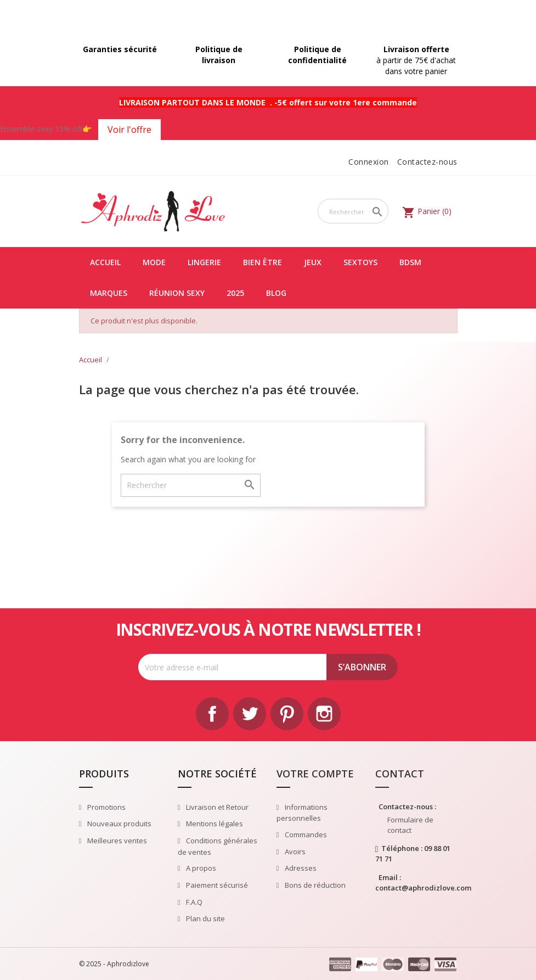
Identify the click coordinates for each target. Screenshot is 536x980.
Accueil (105, 262)
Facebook (212, 714)
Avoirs (294, 852)
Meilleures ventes (116, 841)
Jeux (313, 262)
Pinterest (287, 714)
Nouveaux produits (119, 824)
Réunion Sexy (177, 293)
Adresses (300, 868)
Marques (109, 293)
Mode (154, 262)
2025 (235, 293)
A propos (200, 868)
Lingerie (204, 262)
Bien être (263, 262)
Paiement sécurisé (216, 885)
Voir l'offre (129, 130)
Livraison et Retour (216, 807)
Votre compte (315, 774)
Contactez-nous (427, 162)
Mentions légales (214, 824)
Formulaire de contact (410, 825)
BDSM (410, 262)
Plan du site (205, 919)
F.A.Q (193, 902)
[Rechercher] (353, 211)
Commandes (305, 835)
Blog (276, 293)
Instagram (324, 714)
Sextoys (360, 262)
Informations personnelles (302, 813)
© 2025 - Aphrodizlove (114, 964)
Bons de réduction (314, 885)
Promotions (106, 807)
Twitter (250, 714)
